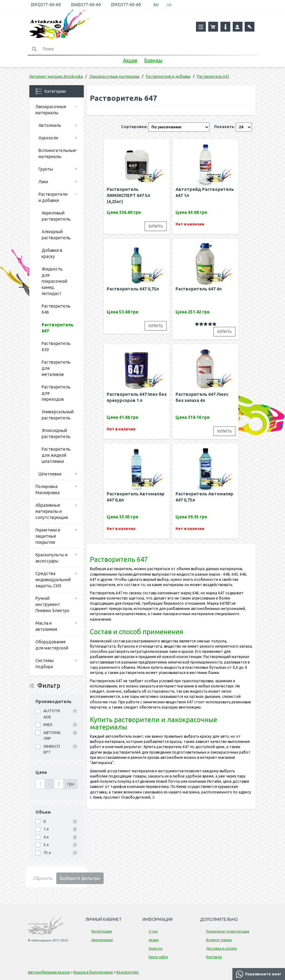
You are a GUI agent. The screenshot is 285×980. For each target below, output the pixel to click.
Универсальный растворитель (58, 415)
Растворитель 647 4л (199, 289)
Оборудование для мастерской (52, 645)
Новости (155, 948)
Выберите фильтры (80, 878)
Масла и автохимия (46, 626)
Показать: (224, 127)
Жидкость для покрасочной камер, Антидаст (54, 281)
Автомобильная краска (49, 972)
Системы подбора (45, 664)
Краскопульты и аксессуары (52, 558)
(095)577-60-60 (46, 5)
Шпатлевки (50, 474)
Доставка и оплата (222, 948)
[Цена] (40, 784)
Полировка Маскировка (48, 490)
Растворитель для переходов (56, 393)
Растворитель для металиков (56, 368)
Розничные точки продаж (228, 931)
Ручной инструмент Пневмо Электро (52, 604)
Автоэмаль (50, 125)
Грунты (46, 169)
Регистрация (102, 931)
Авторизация (102, 940)
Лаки (43, 182)
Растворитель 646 (56, 309)
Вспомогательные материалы (56, 153)
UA (169, 5)
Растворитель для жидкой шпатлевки (56, 455)
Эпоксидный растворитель (56, 433)
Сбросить (43, 878)
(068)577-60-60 (86, 5)
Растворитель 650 (56, 346)
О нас (153, 931)
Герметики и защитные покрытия (48, 536)
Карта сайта (158, 957)
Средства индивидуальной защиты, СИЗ (53, 580)
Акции (130, 60)
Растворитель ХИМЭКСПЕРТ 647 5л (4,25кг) (128, 195)
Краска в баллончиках (93, 972)
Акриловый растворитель (56, 216)
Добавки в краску (52, 253)
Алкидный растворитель (56, 235)
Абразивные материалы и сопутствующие (52, 511)
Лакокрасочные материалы (51, 110)
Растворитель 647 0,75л (133, 289)
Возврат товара (219, 940)
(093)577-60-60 (126, 5)
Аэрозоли (48, 138)
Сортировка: (134, 127)
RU (156, 5)
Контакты (214, 957)
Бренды (153, 60)
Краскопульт (128, 972)
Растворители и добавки (53, 197)
